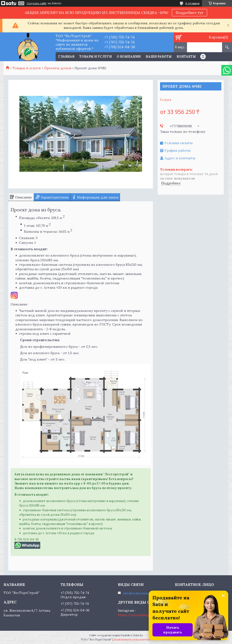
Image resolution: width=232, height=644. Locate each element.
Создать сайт (37, 3)
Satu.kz (138, 635)
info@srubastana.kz (138, 593)
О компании (129, 57)
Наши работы (159, 57)
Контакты (186, 57)
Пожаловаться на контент (133, 639)
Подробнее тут (190, 13)
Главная (66, 57)
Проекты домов (58, 68)
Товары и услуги (96, 57)
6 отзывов (192, 3)
